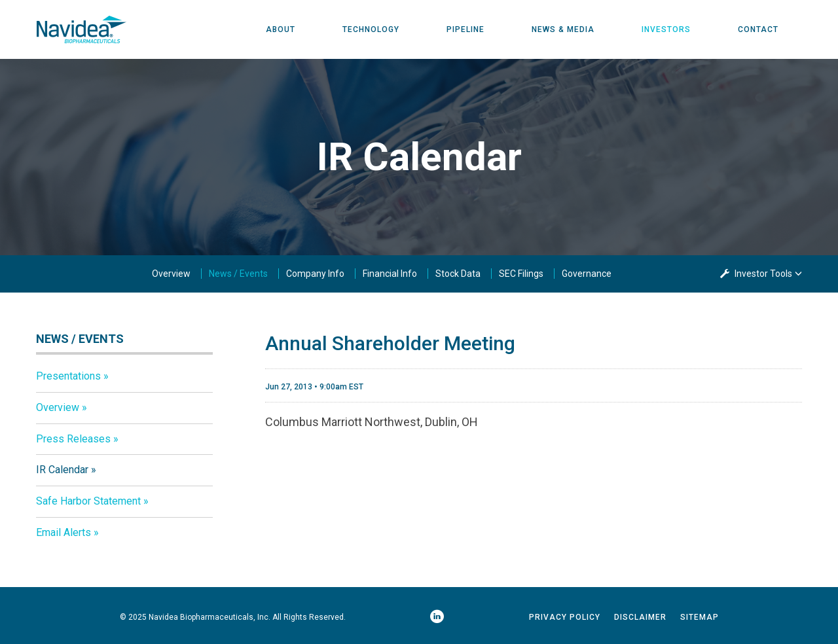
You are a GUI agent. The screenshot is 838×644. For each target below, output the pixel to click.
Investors (666, 29)
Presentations (68, 376)
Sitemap (700, 617)
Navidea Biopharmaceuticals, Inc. (209, 617)
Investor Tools (764, 274)
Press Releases (73, 439)
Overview (171, 274)
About (281, 29)
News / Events (238, 274)
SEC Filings (521, 274)
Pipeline (465, 29)
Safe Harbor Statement (88, 501)
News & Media (563, 29)
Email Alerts (64, 532)
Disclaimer (640, 617)
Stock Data (458, 274)
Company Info (315, 274)
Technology (371, 29)
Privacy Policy (565, 617)
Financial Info (390, 274)
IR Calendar (62, 470)
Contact (758, 29)
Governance (587, 274)
